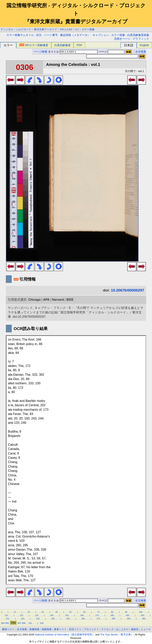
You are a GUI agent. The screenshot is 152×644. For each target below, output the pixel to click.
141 (52, 615)
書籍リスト (8, 629)
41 (57, 612)
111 (7, 615)
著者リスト (60, 629)
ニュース (146, 629)
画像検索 (34, 629)
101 (141, 612)
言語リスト (75, 629)
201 (143, 615)
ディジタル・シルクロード (16, 29)
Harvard (58, 300)
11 (15, 612)
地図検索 (47, 629)
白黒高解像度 (62, 45)
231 (38, 619)
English (144, 45)
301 (144, 619)
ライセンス (107, 629)
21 (29, 612)
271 (98, 619)
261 (83, 619)
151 (67, 615)
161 (82, 615)
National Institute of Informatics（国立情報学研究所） (65, 635)
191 (128, 615)
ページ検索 (40, 52)
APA (46, 300)
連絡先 (135, 629)
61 (84, 612)
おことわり (122, 629)
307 (19, 623)
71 (98, 612)
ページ (111, 52)
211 (8, 619)
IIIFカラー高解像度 (34, 45)
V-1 (77, 29)
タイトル (73, 52)
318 (42, 623)
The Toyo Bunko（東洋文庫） (117, 635)
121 (22, 615)
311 (30, 623)
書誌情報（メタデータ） (75, 35)
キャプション (101, 35)
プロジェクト (91, 629)
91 (126, 612)
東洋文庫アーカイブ (45, 29)
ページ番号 (51, 35)
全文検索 (141, 52)
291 (129, 619)
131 (37, 615)
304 (3, 623)
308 (24, 623)
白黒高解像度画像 (138, 35)
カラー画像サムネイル (20, 35)
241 (53, 619)
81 (112, 612)
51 (70, 612)
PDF (80, 45)
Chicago (34, 300)
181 (112, 615)
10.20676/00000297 (128, 290)
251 (68, 619)
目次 (39, 35)
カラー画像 (88, 29)
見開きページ (122, 39)
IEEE (70, 300)
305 (7, 623)
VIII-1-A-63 (66, 29)
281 (114, 619)
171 (97, 615)
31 (43, 612)
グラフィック (141, 39)
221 (23, 619)
